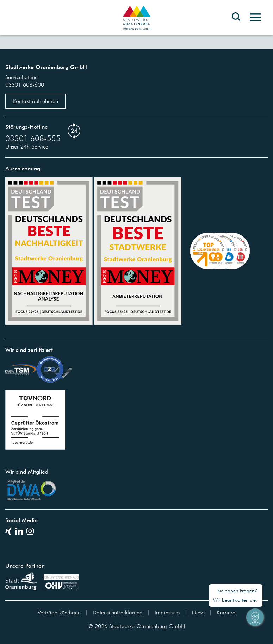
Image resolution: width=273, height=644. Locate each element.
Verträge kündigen (59, 612)
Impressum (167, 612)
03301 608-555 (33, 138)
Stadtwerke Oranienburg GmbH (147, 626)
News (198, 612)
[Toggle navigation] (253, 18)
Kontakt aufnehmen (35, 101)
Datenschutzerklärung (118, 612)
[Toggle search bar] (236, 22)
